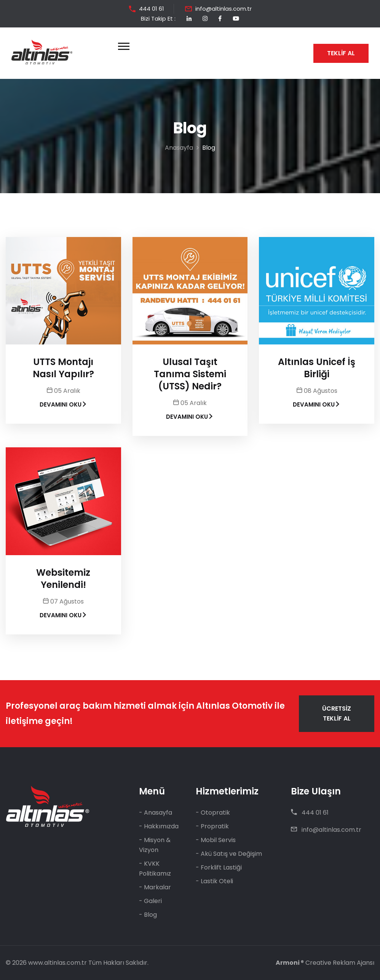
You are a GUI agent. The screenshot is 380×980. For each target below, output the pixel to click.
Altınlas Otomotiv (234, 706)
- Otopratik (213, 813)
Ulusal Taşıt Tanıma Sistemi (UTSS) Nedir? (190, 374)
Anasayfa (179, 148)
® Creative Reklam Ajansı (325, 963)
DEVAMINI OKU (63, 404)
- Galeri (150, 901)
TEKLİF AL (341, 53)
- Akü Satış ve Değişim (229, 854)
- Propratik (212, 826)
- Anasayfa (156, 813)
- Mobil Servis (216, 840)
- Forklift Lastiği (219, 867)
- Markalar (155, 887)
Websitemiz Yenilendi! (63, 579)
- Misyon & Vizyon (155, 845)
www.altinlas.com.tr (57, 963)
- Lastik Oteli (214, 881)
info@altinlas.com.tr (224, 9)
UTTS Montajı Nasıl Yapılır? (63, 368)
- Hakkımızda (159, 826)
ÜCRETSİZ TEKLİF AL (337, 713)
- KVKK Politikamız (155, 869)
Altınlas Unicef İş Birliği (317, 368)
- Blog (148, 915)
